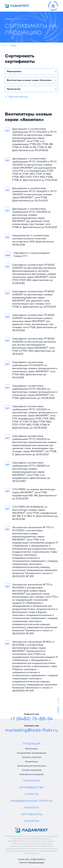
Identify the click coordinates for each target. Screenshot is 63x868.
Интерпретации (37, 862)
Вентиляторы (32, 749)
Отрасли (32, 794)
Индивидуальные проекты (31, 801)
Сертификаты (31, 814)
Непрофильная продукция (32, 774)
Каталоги (31, 808)
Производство (32, 787)
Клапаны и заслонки (31, 757)
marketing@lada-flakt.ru (31, 730)
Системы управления (32, 770)
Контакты (31, 821)
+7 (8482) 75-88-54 (32, 719)
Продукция (32, 744)
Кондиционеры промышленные (32, 753)
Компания (31, 781)
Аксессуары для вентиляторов (32, 766)
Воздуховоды (32, 762)
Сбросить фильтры (18, 97)
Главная (9, 19)
